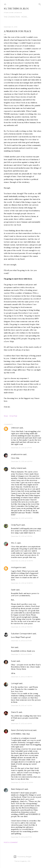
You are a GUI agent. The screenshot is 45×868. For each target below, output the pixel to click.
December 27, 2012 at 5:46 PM (21, 724)
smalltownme (17, 454)
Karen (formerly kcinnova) (22, 730)
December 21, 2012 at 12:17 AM (21, 641)
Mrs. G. (14, 543)
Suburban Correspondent (22, 634)
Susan (14, 661)
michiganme (16, 567)
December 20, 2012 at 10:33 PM (22, 561)
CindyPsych (16, 525)
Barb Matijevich (18, 789)
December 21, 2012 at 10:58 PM (22, 677)
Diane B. (15, 712)
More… (25, 17)
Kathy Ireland (17, 468)
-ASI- (29, 861)
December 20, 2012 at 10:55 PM (22, 583)
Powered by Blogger (23, 857)
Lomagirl (15, 683)
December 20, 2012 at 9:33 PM (22, 536)
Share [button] (6, 416)
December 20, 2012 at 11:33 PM (22, 627)
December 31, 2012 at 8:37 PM (21, 837)
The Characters (12, 17)
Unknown (15, 428)
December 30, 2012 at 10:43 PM (22, 782)
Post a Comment (11, 842)
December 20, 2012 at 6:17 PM (21, 448)
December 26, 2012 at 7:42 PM (22, 705)
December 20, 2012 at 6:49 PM (22, 461)
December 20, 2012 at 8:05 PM (22, 518)
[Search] (40, 4)
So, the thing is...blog (16, 9)
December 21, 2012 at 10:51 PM (21, 654)
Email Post (13, 416)
